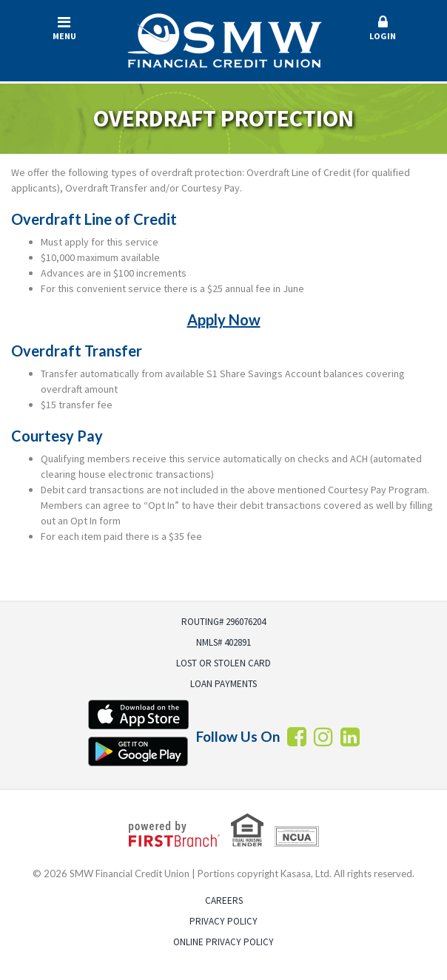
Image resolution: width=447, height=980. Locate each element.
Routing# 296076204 (223, 622)
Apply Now (224, 320)
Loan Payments (223, 684)
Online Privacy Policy (223, 942)
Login (383, 28)
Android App (138, 751)
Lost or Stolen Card (223, 663)
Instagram (323, 737)
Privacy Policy (223, 921)
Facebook (297, 737)
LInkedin (350, 737)
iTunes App (138, 714)
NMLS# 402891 (223, 642)
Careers (224, 900)
